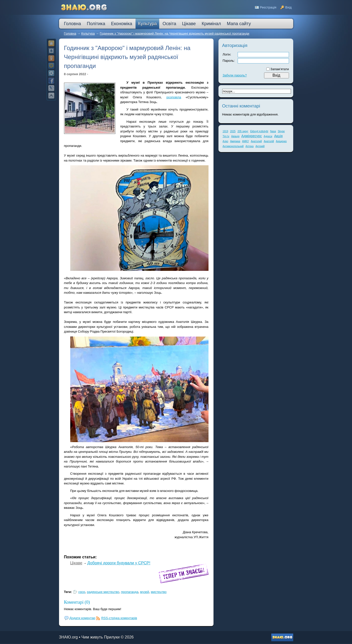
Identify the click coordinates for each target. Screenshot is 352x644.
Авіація (235, 136)
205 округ (243, 131)
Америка (235, 141)
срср (82, 592)
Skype (281, 131)
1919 (225, 131)
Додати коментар (82, 618)
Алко (226, 141)
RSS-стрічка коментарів (119, 618)
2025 (233, 131)
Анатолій (269, 141)
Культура (88, 33)
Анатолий (256, 141)
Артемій (260, 146)
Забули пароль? (235, 75)
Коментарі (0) (77, 602)
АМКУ (246, 141)
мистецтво (159, 592)
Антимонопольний (233, 146)
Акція (278, 136)
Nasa (273, 131)
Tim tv (226, 136)
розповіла (174, 97)
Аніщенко (281, 141)
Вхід (288, 7)
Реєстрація (268, 7)
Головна (70, 33)
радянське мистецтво (103, 592)
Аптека (250, 146)
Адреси (268, 136)
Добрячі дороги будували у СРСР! (119, 563)
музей (144, 592)
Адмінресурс (252, 136)
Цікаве (76, 563)
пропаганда (130, 592)
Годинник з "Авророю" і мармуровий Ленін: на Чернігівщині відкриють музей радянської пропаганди (174, 33)
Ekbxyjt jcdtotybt (259, 131)
